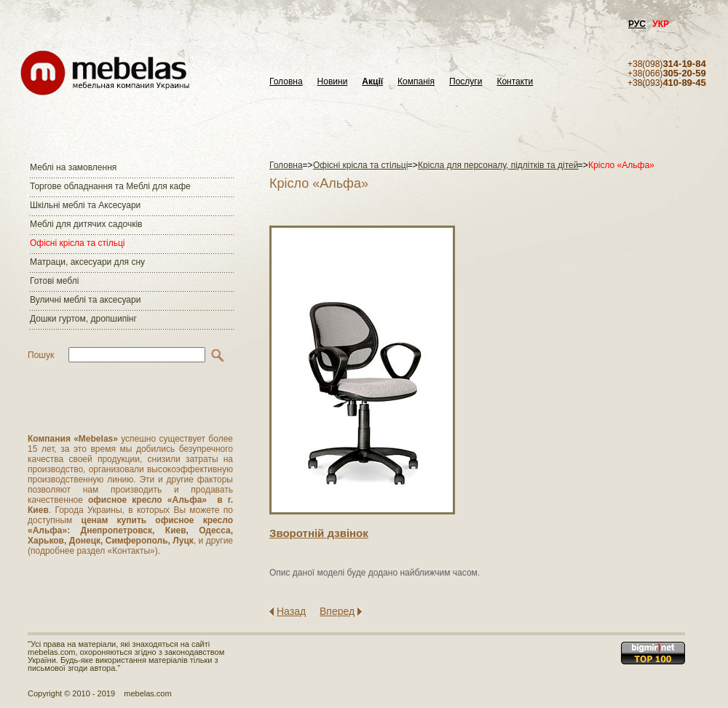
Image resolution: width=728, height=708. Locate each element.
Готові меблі (54, 281)
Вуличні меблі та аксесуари (85, 300)
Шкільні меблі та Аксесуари (85, 205)
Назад (291, 611)
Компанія (416, 82)
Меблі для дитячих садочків (86, 224)
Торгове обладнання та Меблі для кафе (110, 186)
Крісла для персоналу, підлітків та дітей (498, 165)
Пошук (41, 355)
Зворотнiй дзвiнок (319, 533)
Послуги (466, 82)
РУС (637, 24)
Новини (333, 82)
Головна (286, 82)
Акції (372, 82)
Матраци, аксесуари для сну (87, 262)
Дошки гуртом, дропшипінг (83, 319)
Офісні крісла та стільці (77, 243)
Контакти (515, 82)
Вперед (337, 611)
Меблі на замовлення (73, 167)
